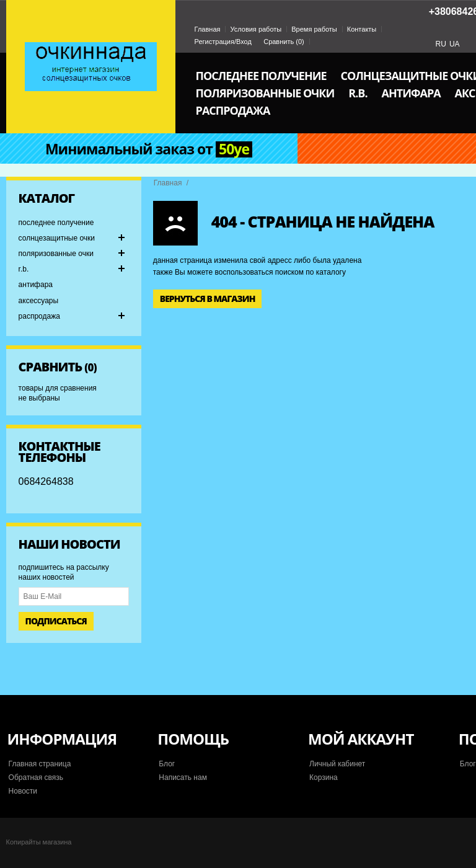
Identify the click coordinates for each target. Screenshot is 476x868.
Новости (23, 791)
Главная (208, 29)
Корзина (324, 777)
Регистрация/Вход (223, 42)
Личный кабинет (337, 764)
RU (441, 44)
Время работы (314, 29)
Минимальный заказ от (149, 149)
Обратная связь (36, 777)
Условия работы (256, 29)
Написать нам (183, 777)
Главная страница (40, 764)
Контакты (362, 29)
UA (455, 44)
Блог (167, 764)
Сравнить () (284, 42)
